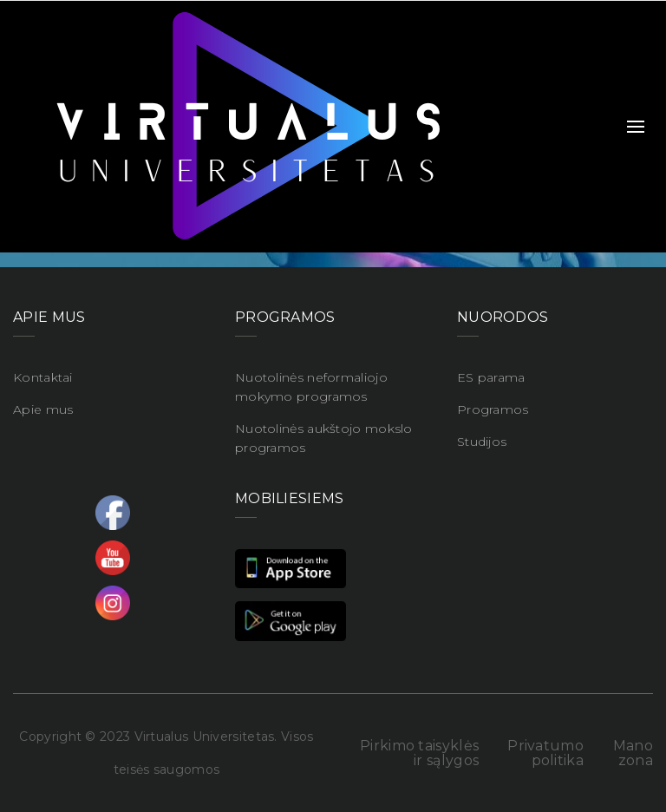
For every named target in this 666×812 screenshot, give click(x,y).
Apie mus (43, 409)
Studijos (482, 442)
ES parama (491, 377)
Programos (493, 409)
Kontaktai (43, 377)
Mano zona (633, 753)
